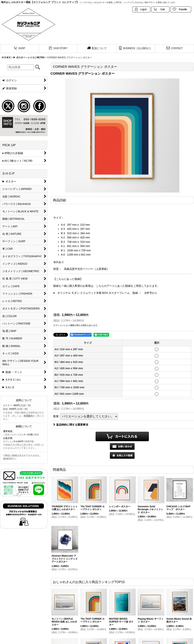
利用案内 (28, 416)
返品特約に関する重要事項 (71, 425)
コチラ (148, 293)
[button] (122, 455)
